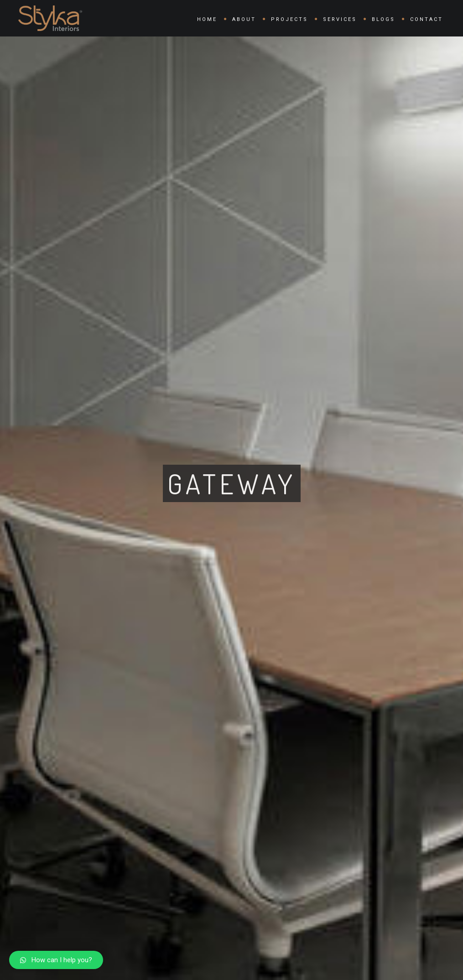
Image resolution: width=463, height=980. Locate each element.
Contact (427, 19)
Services (340, 19)
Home (207, 19)
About (244, 19)
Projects (289, 19)
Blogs (383, 19)
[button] (56, 960)
